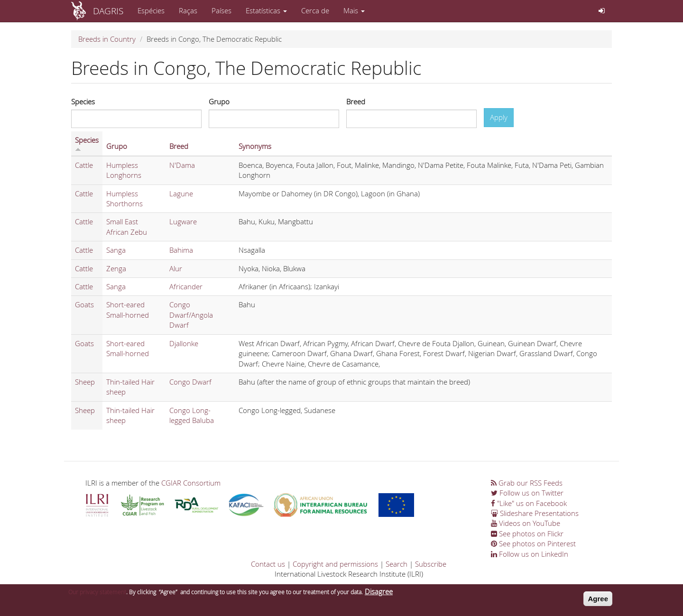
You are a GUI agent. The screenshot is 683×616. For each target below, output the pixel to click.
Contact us (268, 564)
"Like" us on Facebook (529, 503)
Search (397, 564)
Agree (598, 602)
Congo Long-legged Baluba (192, 415)
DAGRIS (108, 11)
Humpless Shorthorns (125, 198)
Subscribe (431, 564)
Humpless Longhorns (124, 170)
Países (222, 10)
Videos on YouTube (526, 523)
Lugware (183, 221)
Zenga (116, 268)
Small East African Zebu (127, 226)
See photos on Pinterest (533, 543)
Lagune (181, 193)
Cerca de (315, 10)
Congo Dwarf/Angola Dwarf (191, 315)
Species (83, 101)
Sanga (116, 250)
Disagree (379, 594)
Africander (186, 286)
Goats (84, 304)
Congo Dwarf (190, 382)
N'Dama (182, 165)
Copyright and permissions (335, 564)
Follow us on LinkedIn (530, 554)
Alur (176, 268)
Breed (356, 101)
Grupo (219, 101)
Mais (354, 10)
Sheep (85, 382)
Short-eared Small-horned (128, 309)
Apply (499, 117)
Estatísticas (266, 10)
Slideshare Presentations (535, 513)
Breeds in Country (107, 39)
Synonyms (255, 146)
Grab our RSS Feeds (527, 483)
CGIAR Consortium (191, 483)
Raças (188, 10)
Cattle (84, 165)
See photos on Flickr (527, 533)
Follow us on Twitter (527, 493)
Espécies (151, 10)
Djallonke (184, 343)
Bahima (181, 250)
